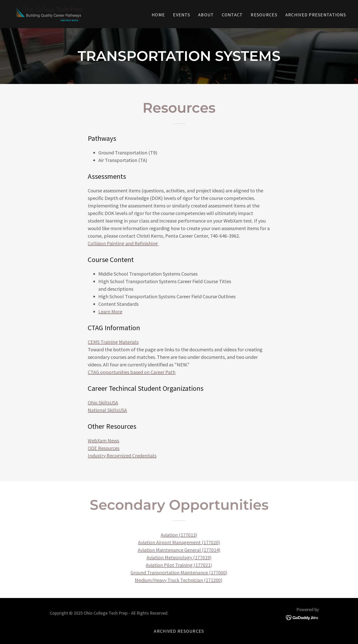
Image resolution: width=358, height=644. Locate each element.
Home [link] (158, 15)
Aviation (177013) (179, 535)
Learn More (110, 311)
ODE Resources (104, 448)
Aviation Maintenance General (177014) (179, 550)
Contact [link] (232, 15)
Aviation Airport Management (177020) (179, 542)
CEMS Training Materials (113, 342)
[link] (49, 13)
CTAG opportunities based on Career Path (132, 372)
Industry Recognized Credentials (122, 456)
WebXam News (103, 440)
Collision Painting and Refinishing (123, 243)
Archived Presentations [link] (316, 15)
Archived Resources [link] (179, 631)
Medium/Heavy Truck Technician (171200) (178, 580)
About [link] (206, 15)
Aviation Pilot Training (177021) (179, 565)
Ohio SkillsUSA (103, 402)
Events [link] (182, 15)
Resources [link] (264, 15)
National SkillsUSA (107, 410)
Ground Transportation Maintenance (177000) (179, 572)
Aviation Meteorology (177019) (179, 557)
